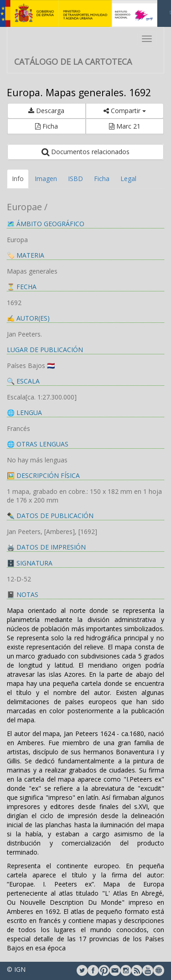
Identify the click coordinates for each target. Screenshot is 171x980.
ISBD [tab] (75, 179)
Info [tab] (18, 179)
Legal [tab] (128, 179)
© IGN (16, 969)
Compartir (125, 111)
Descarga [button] (46, 111)
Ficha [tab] (102, 179)
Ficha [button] (47, 126)
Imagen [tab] (46, 179)
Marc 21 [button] (125, 126)
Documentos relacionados (85, 152)
